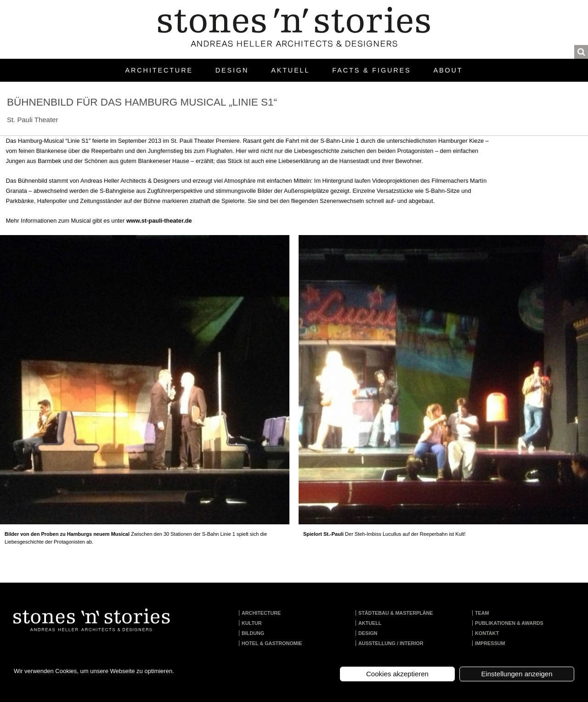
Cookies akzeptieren (397, 674)
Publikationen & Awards (509, 623)
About (448, 70)
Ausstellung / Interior (391, 643)
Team (482, 613)
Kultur (252, 623)
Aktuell (290, 70)
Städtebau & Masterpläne (396, 613)
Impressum (490, 643)
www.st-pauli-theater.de (159, 221)
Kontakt (487, 633)
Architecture (159, 70)
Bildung (253, 633)
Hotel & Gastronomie (272, 643)
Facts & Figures (371, 70)
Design (232, 70)
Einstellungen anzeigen (517, 674)
